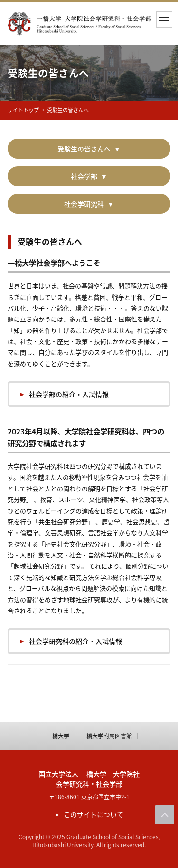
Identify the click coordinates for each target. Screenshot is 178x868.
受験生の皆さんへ (68, 110)
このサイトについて (94, 814)
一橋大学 (58, 736)
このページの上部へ (165, 815)
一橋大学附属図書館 (106, 736)
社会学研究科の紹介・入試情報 (75, 641)
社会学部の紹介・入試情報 (69, 394)
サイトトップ (23, 110)
